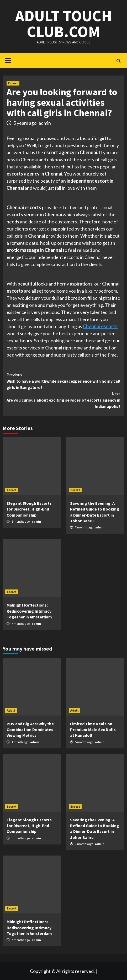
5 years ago (25, 123)
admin (45, 123)
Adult (11, 710)
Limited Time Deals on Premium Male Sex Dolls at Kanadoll (93, 730)
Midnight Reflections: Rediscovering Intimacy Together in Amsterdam (29, 611)
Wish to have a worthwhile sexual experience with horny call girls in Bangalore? (63, 381)
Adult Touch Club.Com (64, 24)
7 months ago (84, 527)
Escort (13, 83)
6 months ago (21, 521)
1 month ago (20, 742)
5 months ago (84, 742)
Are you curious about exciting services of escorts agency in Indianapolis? (63, 400)
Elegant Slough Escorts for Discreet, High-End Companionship (29, 509)
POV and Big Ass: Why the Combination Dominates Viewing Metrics (30, 730)
